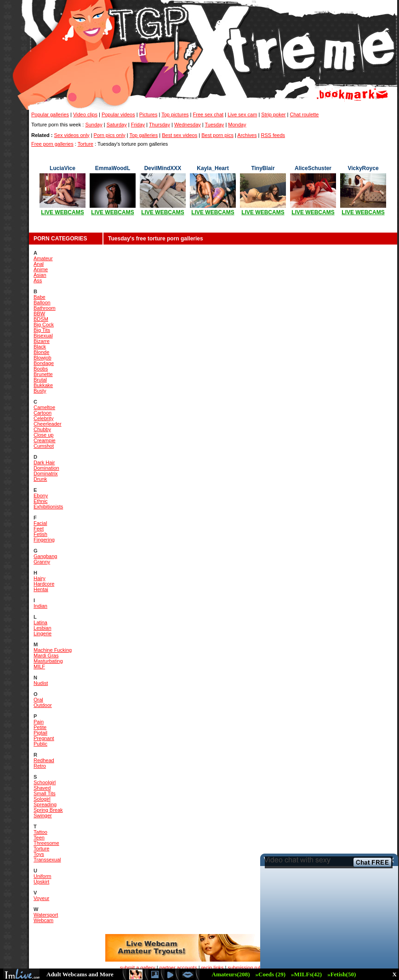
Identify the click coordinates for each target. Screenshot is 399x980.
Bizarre (42, 341)
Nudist (41, 683)
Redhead (44, 760)
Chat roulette (305, 114)
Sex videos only (72, 135)
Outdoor (43, 705)
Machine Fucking (53, 650)
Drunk (40, 479)
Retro (40, 766)
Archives (247, 135)
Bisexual (43, 336)
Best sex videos (180, 135)
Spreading (45, 804)
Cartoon (43, 413)
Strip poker (273, 114)
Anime (41, 269)
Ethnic (41, 501)
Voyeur (41, 898)
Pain (39, 722)
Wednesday (188, 125)
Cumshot (44, 446)
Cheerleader (48, 424)
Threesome (46, 843)
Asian (40, 275)
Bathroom (45, 308)
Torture (85, 144)
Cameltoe (44, 407)
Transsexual (47, 860)
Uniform (43, 876)
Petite (40, 727)
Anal (39, 264)
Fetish (40, 534)
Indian (40, 606)
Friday (138, 125)
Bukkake (43, 385)
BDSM (41, 319)
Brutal (40, 380)
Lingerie (43, 633)
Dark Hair (44, 462)
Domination (46, 468)
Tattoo (40, 832)
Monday (237, 125)
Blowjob (43, 358)
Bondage (44, 363)
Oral (38, 700)
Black (40, 347)
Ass (38, 280)
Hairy (40, 578)
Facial (40, 523)
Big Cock (44, 325)
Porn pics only (110, 135)
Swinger (43, 815)
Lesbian (43, 628)
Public (40, 744)
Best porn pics (217, 135)
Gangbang (45, 556)
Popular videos (118, 114)
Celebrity (43, 418)
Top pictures (175, 114)
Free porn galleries (52, 144)
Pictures (148, 114)
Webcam (43, 920)
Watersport (46, 915)
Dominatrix (46, 473)
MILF (39, 667)
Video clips (85, 114)
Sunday (94, 125)
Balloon (42, 302)
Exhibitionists (48, 507)
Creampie (45, 440)
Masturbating (48, 661)
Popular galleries (50, 114)
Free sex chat (208, 114)
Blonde (41, 352)
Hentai (41, 589)
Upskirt (41, 882)
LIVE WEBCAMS (62, 212)
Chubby (42, 429)
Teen (39, 838)
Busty (40, 391)
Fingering (44, 540)
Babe (40, 297)
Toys (39, 854)
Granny (42, 562)
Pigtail (40, 733)
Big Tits (42, 330)
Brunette (43, 374)
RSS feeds (273, 135)
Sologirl (42, 799)
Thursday (160, 125)
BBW (39, 313)
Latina (40, 622)
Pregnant (44, 738)
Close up (43, 435)
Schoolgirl (45, 782)
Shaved (42, 788)
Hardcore (44, 584)
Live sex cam (242, 114)
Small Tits (45, 793)
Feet (39, 529)
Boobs (41, 369)
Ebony (41, 496)
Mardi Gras (46, 655)
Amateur (43, 258)
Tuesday (215, 125)
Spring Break (48, 810)
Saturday (117, 125)
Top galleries (143, 135)
